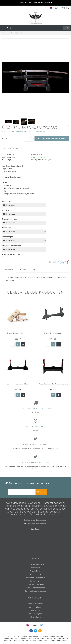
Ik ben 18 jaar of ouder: (12, 254)
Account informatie (35, 604)
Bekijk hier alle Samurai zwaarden (35, 3)
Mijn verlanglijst (36, 614)
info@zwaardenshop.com (37, 523)
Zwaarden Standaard (53, 333)
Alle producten (35, 617)
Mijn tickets (35, 610)
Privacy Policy (36, 571)
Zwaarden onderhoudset (18, 333)
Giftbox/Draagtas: (9, 219)
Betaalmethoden (36, 574)
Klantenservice (35, 581)
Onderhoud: (7, 228)
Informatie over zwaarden (36, 591)
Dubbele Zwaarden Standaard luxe (53, 384)
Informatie (9, 270)
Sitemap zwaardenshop (35, 588)
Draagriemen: (7, 210)
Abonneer (41, 492)
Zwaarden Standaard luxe (18, 384)
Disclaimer (36, 568)
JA (5, 257)
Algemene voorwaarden (35, 564)
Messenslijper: (8, 237)
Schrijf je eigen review (37, 131)
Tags (34, 270)
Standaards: (7, 201)
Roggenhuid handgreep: (12, 246)
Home (5, 33)
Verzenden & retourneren (36, 578)
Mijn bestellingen (35, 607)
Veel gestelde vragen (36, 584)
